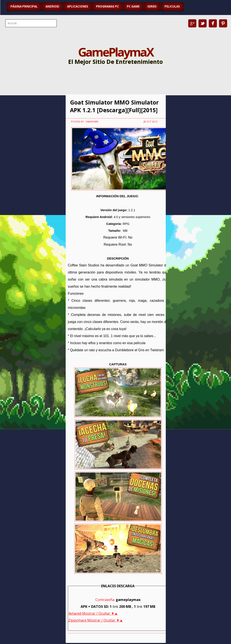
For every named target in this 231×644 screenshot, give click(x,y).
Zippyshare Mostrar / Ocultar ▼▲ (96, 620)
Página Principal (24, 6)
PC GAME (133, 6)
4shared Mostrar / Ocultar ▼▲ (93, 613)
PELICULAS (172, 6)
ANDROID (52, 6)
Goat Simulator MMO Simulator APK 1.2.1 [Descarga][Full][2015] (114, 106)
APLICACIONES (78, 6)
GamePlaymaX (116, 52)
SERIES (152, 6)
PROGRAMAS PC (107, 6)
